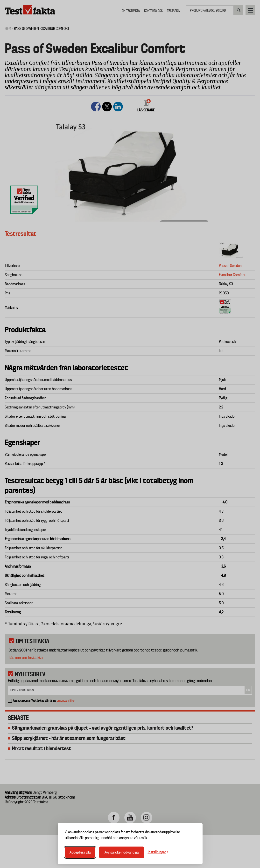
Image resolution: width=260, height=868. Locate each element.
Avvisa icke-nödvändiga (122, 852)
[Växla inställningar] (158, 852)
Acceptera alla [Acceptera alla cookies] (80, 852)
